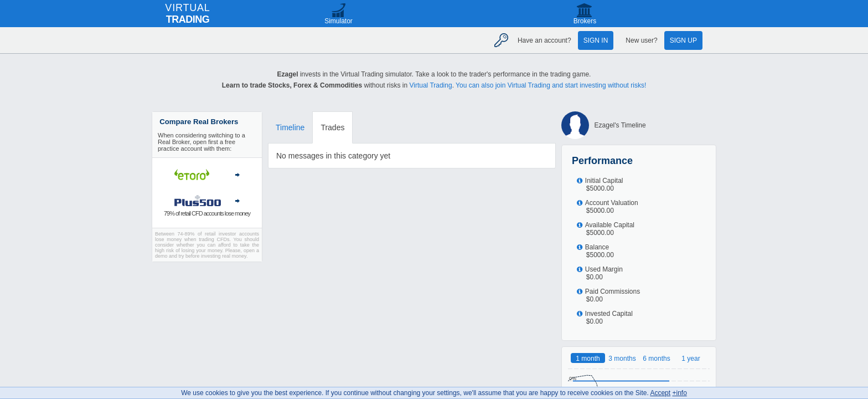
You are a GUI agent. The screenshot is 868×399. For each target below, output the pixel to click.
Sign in (596, 40)
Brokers (585, 21)
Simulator (339, 21)
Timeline (290, 127)
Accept (660, 393)
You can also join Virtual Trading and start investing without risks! (551, 85)
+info (679, 393)
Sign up (683, 40)
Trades (332, 127)
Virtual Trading (430, 85)
